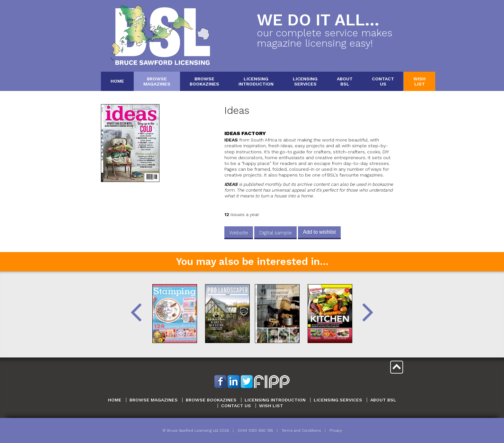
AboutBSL (345, 81)
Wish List (271, 406)
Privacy (336, 430)
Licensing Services (338, 400)
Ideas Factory (245, 133)
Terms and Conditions (301, 430)
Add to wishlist (319, 232)
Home (117, 81)
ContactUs (383, 81)
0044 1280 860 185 (255, 430)
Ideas (237, 110)
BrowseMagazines (157, 81)
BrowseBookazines (204, 81)
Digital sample (275, 233)
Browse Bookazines (211, 400)
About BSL (383, 400)
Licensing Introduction (275, 400)
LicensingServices (305, 81)
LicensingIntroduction (256, 81)
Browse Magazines (154, 400)
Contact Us (236, 406)
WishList (419, 81)
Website (239, 233)
